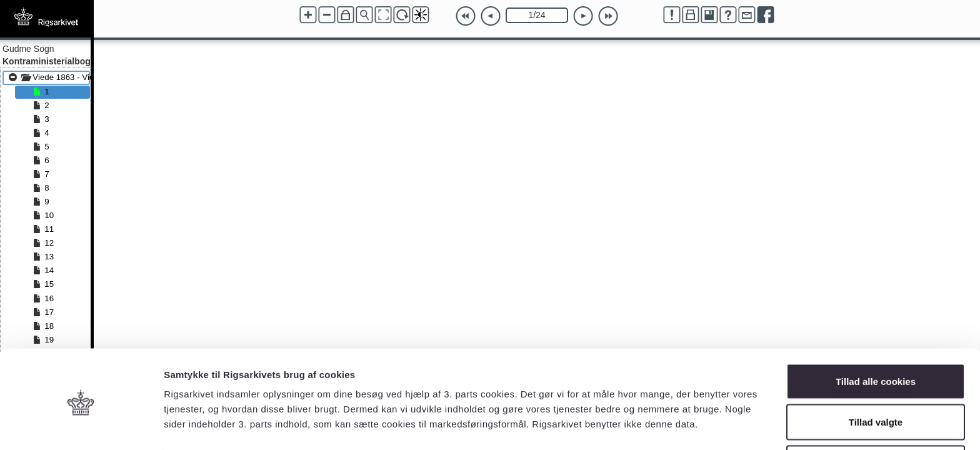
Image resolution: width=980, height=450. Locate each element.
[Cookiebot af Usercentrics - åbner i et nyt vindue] (81, 426)
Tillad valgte (876, 376)
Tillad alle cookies (876, 335)
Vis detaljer (650, 418)
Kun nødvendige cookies (876, 417)
